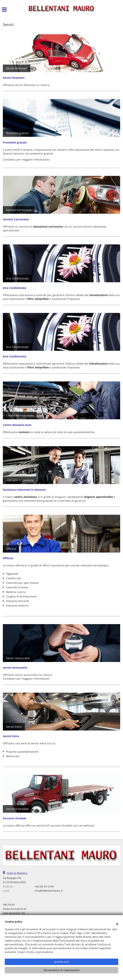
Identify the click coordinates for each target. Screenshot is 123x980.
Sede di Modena (17, 873)
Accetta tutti (61, 962)
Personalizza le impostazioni (62, 970)
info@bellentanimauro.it (48, 891)
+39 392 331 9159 (44, 886)
